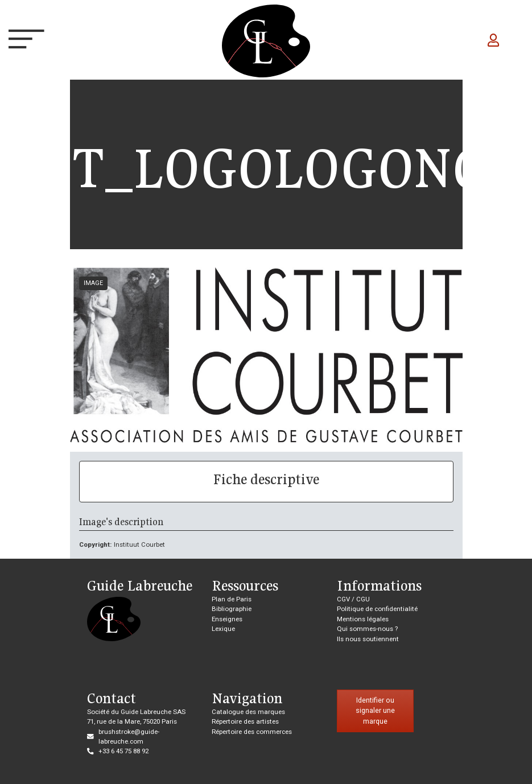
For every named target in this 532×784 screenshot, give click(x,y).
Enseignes (227, 619)
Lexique (223, 629)
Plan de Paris (232, 599)
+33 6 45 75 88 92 (123, 751)
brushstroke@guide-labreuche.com (129, 736)
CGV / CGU (353, 599)
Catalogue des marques (248, 712)
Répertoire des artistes (245, 721)
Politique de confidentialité (377, 609)
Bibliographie (232, 609)
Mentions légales (363, 619)
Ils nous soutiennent (368, 639)
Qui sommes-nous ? (367, 629)
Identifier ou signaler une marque (375, 711)
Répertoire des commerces (252, 732)
